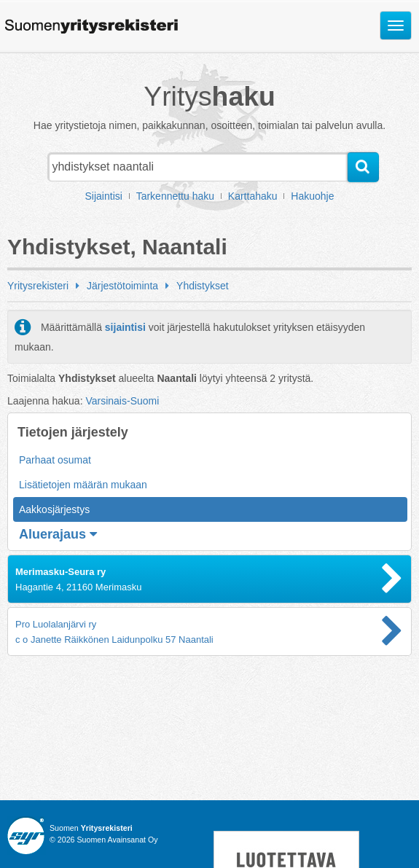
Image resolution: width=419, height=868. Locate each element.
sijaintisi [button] (125, 327)
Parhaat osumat (55, 460)
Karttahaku (253, 196)
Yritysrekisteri (38, 286)
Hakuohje (312, 196)
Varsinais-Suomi (122, 401)
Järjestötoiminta (122, 286)
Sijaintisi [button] (104, 196)
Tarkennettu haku (175, 196)
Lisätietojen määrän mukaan (83, 485)
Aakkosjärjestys (54, 509)
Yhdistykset (203, 286)
